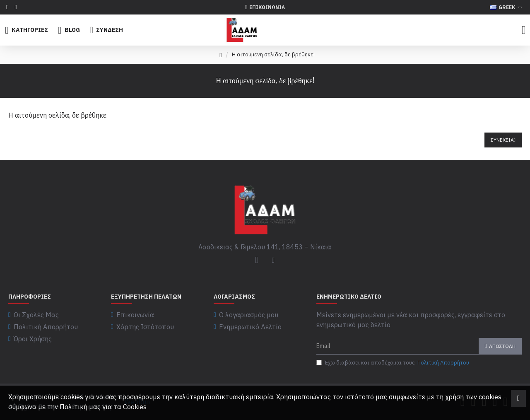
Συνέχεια (502, 140)
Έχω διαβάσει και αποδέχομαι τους (393, 363)
